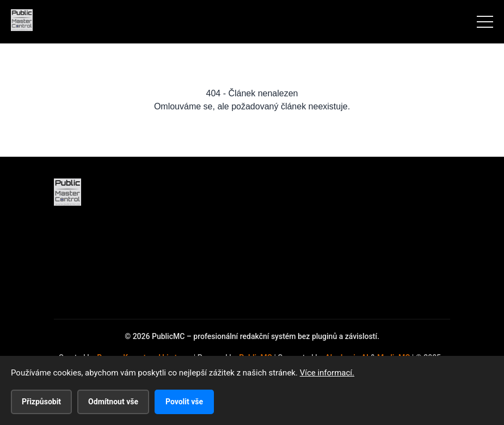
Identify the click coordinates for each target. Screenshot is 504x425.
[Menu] (485, 22)
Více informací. (327, 373)
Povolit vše (184, 402)
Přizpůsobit (41, 402)
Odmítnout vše (113, 402)
